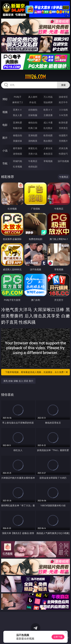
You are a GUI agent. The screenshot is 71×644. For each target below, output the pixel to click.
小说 (5, 151)
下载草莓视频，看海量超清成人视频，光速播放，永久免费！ (37, 372)
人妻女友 (48, 148)
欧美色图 (48, 135)
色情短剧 (33, 167)
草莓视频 (48, 161)
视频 (5, 112)
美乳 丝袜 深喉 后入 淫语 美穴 (18, 381)
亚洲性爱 (18, 123)
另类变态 (63, 128)
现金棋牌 (48, 102)
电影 (5, 125)
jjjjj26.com (35, 77)
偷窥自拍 (18, 135)
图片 (5, 138)
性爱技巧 (63, 154)
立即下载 (58, 637)
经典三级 (33, 128)
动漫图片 (63, 135)
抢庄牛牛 (63, 102)
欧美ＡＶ (48, 110)
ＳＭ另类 (63, 115)
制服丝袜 (18, 128)
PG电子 (18, 97)
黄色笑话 (48, 154)
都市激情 (18, 148)
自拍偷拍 (33, 110)
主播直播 (48, 115)
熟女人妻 (18, 115)
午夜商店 (33, 161)
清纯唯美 (33, 141)
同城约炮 (18, 161)
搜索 (63, 85)
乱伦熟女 (48, 128)
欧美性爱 (63, 123)
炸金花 (33, 102)
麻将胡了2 (18, 102)
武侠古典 (63, 148)
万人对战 (48, 97)
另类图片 (63, 141)
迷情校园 (18, 154)
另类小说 (33, 154)
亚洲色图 (33, 135)
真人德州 (33, 97)
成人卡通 (48, 123)
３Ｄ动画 (63, 110)
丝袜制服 (33, 115)
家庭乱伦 (33, 148)
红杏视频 (18, 167)
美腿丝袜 (18, 141)
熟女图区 (48, 141)
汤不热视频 (63, 161)
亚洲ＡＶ (18, 110)
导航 (5, 163)
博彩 (5, 99)
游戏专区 (63, 97)
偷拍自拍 (33, 123)
